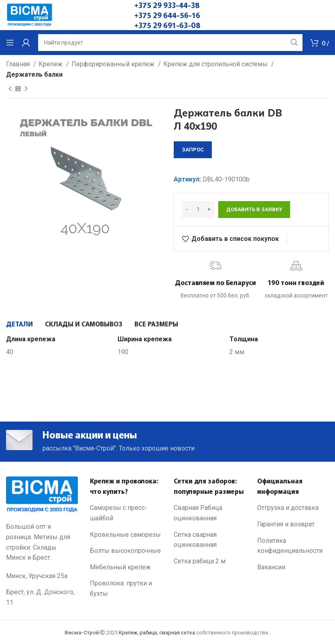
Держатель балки (34, 74)
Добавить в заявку (254, 209)
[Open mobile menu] (10, 43)
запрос (193, 150)
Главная (19, 64)
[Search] (170, 43)
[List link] (126, 513)
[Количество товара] (198, 210)
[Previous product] (10, 89)
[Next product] (26, 89)
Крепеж (51, 64)
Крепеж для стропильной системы (216, 64)
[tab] (19, 324)
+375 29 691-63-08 (167, 25)
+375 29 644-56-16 (167, 15)
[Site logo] (29, 15)
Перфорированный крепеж (114, 64)
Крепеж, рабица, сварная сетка (157, 633)
